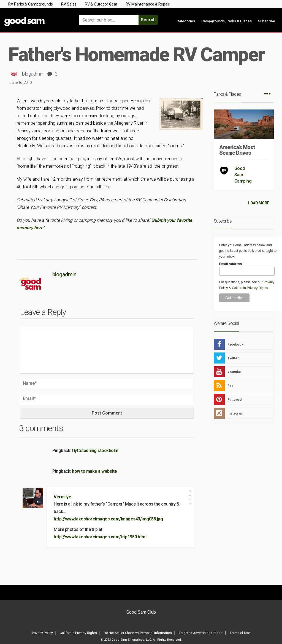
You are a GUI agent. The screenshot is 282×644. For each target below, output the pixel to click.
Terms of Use (240, 633)
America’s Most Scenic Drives (237, 150)
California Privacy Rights (250, 288)
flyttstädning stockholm (95, 451)
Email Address (231, 264)
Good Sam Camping (243, 175)
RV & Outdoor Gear (101, 4)
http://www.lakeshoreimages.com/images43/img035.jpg (108, 519)
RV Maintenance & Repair (148, 4)
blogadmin (33, 74)
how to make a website (94, 471)
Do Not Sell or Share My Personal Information (138, 633)
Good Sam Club (141, 612)
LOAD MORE (259, 203)
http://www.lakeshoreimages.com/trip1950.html (100, 537)
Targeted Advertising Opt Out (201, 633)
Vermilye (62, 497)
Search (148, 20)
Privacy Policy (42, 633)
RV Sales (69, 4)
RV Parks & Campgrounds (31, 4)
